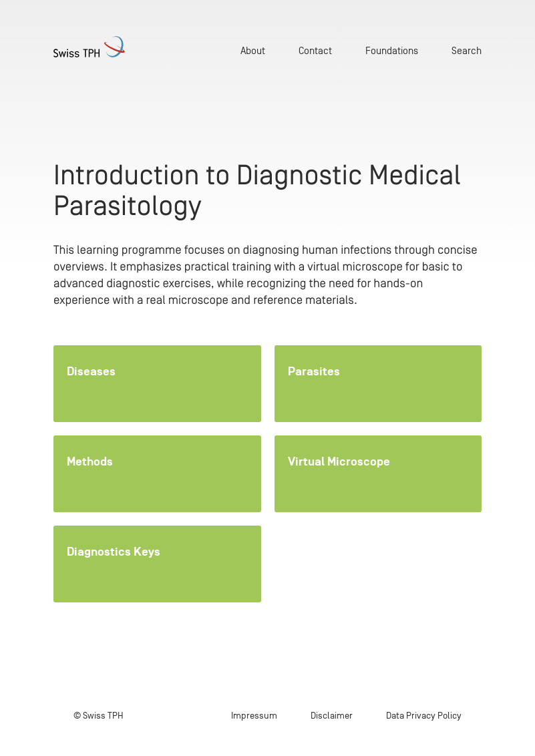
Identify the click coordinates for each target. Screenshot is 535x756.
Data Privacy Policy (424, 716)
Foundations (392, 50)
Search (467, 50)
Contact (315, 50)
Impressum (254, 716)
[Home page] (89, 47)
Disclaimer (332, 716)
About (253, 50)
